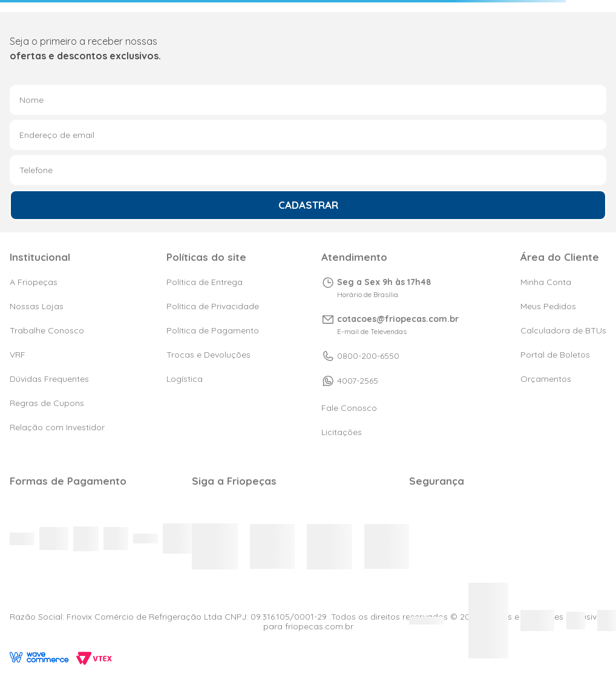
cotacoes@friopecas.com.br (398, 319)
